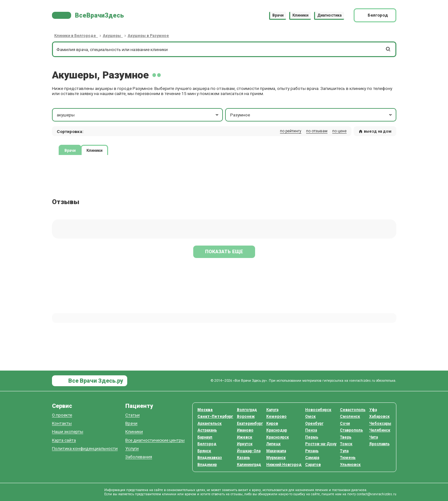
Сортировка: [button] (70, 131)
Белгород (207, 444)
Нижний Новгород (284, 465)
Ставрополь (351, 430)
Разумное (312, 115)
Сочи (345, 424)
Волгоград (247, 410)
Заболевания (139, 457)
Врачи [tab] (70, 151)
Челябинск (380, 430)
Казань (243, 458)
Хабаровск (379, 416)
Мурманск (276, 458)
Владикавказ (210, 458)
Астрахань (207, 430)
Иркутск (245, 444)
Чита (374, 437)
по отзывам (317, 131)
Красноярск (278, 437)
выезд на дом (375, 131)
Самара (312, 458)
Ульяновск (350, 465)
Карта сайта (64, 440)
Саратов (313, 465)
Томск (346, 444)
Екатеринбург (250, 424)
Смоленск (350, 416)
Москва (205, 410)
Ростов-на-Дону (321, 444)
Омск (310, 416)
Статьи (132, 415)
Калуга (272, 410)
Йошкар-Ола (249, 451)
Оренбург (314, 424)
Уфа (373, 410)
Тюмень (348, 458)
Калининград (249, 465)
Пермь (312, 437)
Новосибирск (318, 410)
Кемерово (276, 416)
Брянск (204, 451)
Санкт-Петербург (215, 416)
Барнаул (205, 437)
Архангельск (209, 424)
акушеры (138, 115)
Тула (344, 451)
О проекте (62, 415)
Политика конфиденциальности (85, 449)
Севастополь (353, 410)
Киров (272, 424)
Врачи (278, 15)
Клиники (300, 15)
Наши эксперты (68, 432)
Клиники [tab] (94, 151)
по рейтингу (291, 131)
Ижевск (245, 437)
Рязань (312, 451)
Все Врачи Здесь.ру (95, 381)
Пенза (311, 430)
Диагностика (329, 15)
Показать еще (224, 252)
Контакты (62, 423)
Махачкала (276, 451)
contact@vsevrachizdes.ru (377, 494)
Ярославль (379, 444)
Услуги (132, 449)
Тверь (346, 437)
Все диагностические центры (155, 440)
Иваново (245, 430)
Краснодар (277, 430)
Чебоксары (380, 424)
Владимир (207, 465)
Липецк (273, 444)
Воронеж (246, 416)
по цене (339, 131)
